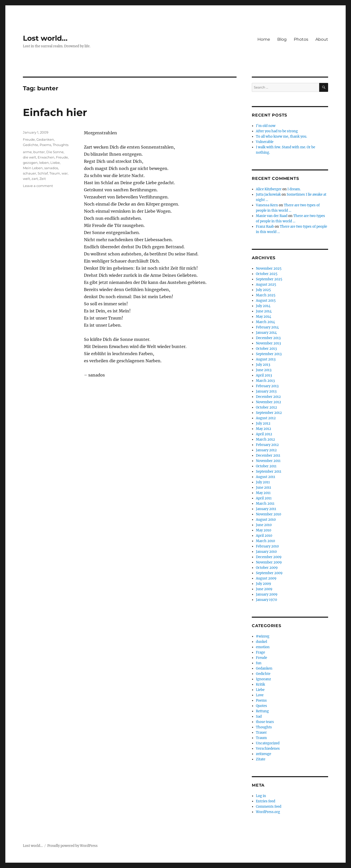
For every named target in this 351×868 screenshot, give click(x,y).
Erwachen (46, 157)
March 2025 (266, 295)
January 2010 (266, 552)
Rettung (262, 711)
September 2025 (269, 279)
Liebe (55, 163)
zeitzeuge (264, 754)
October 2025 (267, 274)
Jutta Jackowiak (268, 194)
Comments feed (269, 807)
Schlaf (43, 173)
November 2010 (268, 514)
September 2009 (269, 573)
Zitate (261, 759)
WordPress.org (268, 812)
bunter (39, 152)
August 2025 (266, 285)
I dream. (294, 189)
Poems (45, 145)
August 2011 (266, 477)
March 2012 (265, 439)
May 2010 (264, 530)
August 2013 (266, 359)
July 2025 (263, 290)
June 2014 (264, 311)
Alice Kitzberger (269, 189)
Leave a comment (38, 186)
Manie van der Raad (272, 216)
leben (44, 163)
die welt (30, 157)
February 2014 (267, 327)
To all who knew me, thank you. (281, 136)
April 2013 (264, 375)
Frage (260, 652)
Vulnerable (265, 142)
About (322, 39)
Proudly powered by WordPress (72, 846)
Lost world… (45, 38)
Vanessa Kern (267, 205)
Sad (259, 717)
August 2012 (266, 418)
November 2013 (268, 343)
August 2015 (266, 301)
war (65, 173)
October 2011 (266, 466)
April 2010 (264, 536)
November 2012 (268, 402)
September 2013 (269, 354)
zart (35, 179)
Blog (282, 39)
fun (259, 663)
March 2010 (265, 541)
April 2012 (264, 434)
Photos (301, 39)
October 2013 (266, 349)
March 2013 (265, 381)
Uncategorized (268, 743)
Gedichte (31, 145)
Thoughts (61, 145)
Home (264, 39)
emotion (263, 647)
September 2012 (269, 413)
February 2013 (267, 386)
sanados (51, 168)
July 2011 (263, 482)
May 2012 (264, 429)
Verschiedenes (268, 749)
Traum (55, 173)
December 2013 (268, 338)
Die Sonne (55, 152)
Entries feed (266, 801)
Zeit (43, 179)
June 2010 (264, 525)
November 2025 (269, 269)
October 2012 (266, 407)
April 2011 (264, 498)
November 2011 (268, 461)
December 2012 (268, 397)
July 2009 (264, 584)
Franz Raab (265, 227)
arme (27, 152)
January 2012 (266, 450)
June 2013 (264, 370)
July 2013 (263, 365)
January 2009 (267, 594)
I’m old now (266, 126)
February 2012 (267, 445)
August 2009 (266, 578)
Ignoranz (263, 679)
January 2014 (266, 333)
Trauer (261, 733)
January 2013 (266, 391)
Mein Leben (33, 168)
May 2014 (264, 317)
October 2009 (267, 568)
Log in (261, 796)
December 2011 (268, 455)
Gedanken (45, 139)
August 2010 (266, 520)
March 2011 (265, 504)
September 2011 (269, 472)
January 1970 (266, 600)
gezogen (30, 163)
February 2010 (267, 546)
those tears (265, 722)
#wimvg (263, 636)
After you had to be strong (277, 131)
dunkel (261, 642)
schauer (30, 173)
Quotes (261, 706)
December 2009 (269, 557)
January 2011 (266, 509)
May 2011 (263, 493)
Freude (29, 139)
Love (260, 695)
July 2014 (263, 306)
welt (26, 179)
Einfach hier (55, 112)
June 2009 (264, 589)
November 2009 (269, 562)
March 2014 (265, 322)
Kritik (260, 684)
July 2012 (263, 423)
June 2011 (264, 488)
